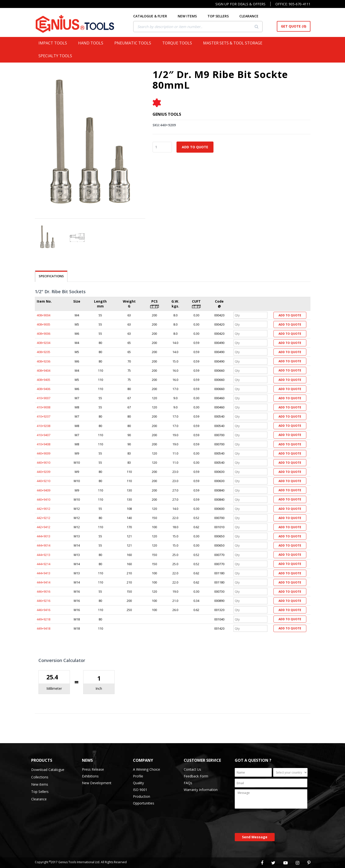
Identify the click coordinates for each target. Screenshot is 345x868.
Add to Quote (195, 147)
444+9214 (44, 564)
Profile (138, 776)
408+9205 (44, 352)
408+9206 (44, 361)
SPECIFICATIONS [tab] (51, 276)
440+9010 (44, 462)
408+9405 (44, 380)
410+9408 (44, 444)
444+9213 (44, 555)
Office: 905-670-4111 (293, 4)
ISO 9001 (140, 790)
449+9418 (44, 628)
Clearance (39, 799)
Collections (40, 777)
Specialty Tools (57, 56)
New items (40, 784)
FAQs (188, 783)
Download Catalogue (48, 770)
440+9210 (44, 481)
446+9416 (44, 610)
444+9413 (44, 573)
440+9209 (44, 472)
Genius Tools (167, 114)
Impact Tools (55, 43)
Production (142, 796)
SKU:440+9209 (164, 125)
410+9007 (44, 398)
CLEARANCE (255, 16)
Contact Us (192, 769)
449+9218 (44, 619)
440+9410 (44, 499)
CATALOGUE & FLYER (156, 16)
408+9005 (44, 324)
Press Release (93, 769)
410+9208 (44, 426)
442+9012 (44, 509)
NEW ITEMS (194, 16)
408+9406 (44, 389)
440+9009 (44, 453)
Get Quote (294, 26)
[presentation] (272, 821)
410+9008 (44, 407)
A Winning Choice (147, 769)
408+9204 (44, 343)
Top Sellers (40, 792)
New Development (97, 783)
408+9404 (44, 370)
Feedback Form (196, 776)
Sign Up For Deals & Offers (240, 4)
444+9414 (44, 582)
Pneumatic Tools (135, 43)
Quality (138, 783)
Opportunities (144, 803)
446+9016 (44, 591)
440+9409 (44, 490)
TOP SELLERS (224, 16)
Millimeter (54, 688)
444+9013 (44, 536)
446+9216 (44, 601)
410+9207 (44, 416)
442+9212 (44, 518)
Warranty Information (201, 790)
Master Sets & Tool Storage (235, 43)
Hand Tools (93, 43)
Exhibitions (90, 776)
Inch (99, 688)
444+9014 (44, 545)
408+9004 (44, 315)
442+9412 (44, 527)
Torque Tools (179, 43)
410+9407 (44, 435)
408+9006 (44, 334)
